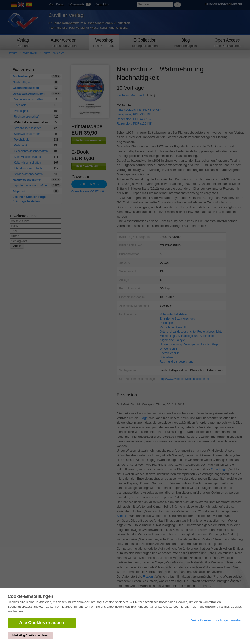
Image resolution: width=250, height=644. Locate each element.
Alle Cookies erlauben (42, 623)
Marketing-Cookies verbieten (30, 635)
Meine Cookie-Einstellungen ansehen (217, 620)
